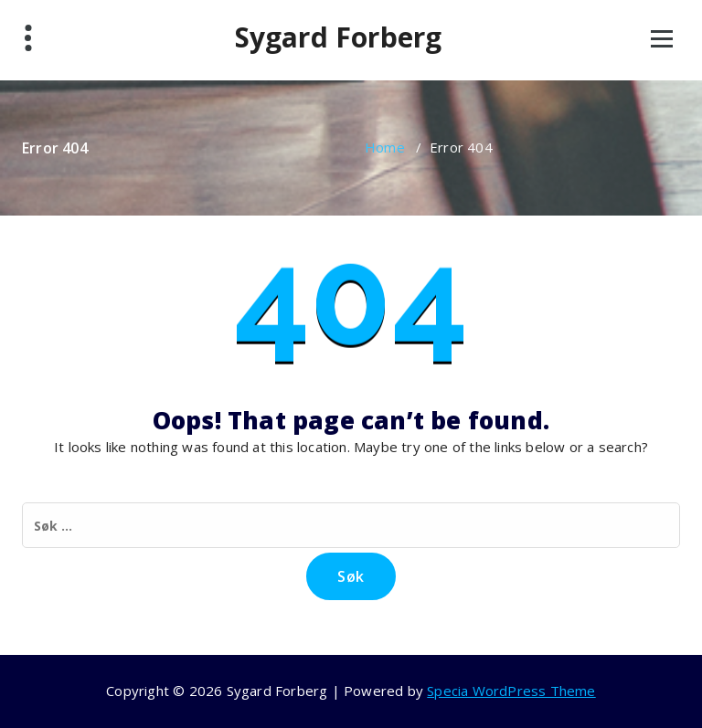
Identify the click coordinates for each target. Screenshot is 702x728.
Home (385, 147)
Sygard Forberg (339, 37)
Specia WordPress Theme (511, 691)
